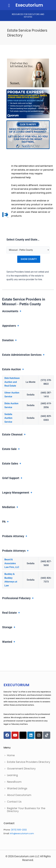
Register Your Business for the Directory (26, 810)
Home (11, 755)
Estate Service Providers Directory (29, 762)
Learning (12, 775)
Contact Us (14, 802)
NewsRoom (14, 782)
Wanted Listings (17, 788)
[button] (9, 5)
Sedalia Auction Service (8, 418)
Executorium (29, 5)
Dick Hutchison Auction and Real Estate (12, 382)
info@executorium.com (22, 833)
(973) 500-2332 (19, 830)
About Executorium (19, 795)
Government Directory (21, 769)
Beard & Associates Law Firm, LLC (12, 563)
